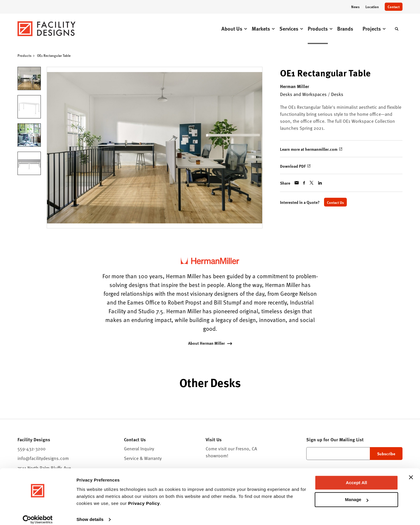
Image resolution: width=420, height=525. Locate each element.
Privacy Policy (144, 497)
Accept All (357, 477)
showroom (216, 456)
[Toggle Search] (397, 29)
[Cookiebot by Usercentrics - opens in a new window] (38, 514)
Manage (357, 494)
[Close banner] (411, 471)
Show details (90, 513)
